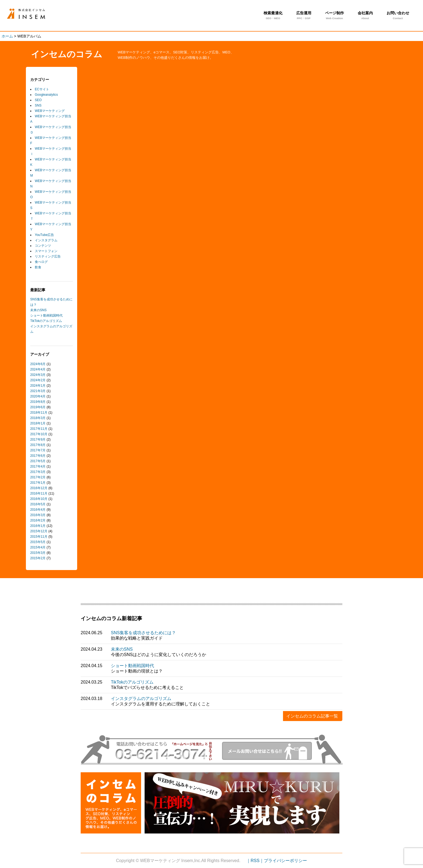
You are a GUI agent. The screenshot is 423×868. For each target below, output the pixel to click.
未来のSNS (38, 310)
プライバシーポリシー (285, 861)
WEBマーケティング (50, 111)
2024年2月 (38, 380)
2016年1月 (38, 526)
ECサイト (42, 89)
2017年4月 (38, 466)
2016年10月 (39, 499)
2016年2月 (38, 520)
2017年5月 (38, 461)
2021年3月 (38, 391)
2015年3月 (38, 553)
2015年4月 (38, 547)
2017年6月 (38, 456)
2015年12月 (39, 531)
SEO (38, 100)
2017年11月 (39, 429)
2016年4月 (38, 510)
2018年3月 (38, 418)
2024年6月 (38, 364)
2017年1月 (38, 483)
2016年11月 (39, 493)
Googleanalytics (46, 95)
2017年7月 (38, 450)
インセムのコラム (67, 54)
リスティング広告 (48, 256)
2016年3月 (38, 515)
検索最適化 (273, 16)
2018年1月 (38, 423)
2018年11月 (39, 413)
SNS (38, 105)
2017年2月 (38, 477)
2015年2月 (38, 558)
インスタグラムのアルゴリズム (141, 699)
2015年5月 (38, 542)
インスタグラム (46, 240)
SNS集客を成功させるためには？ (143, 633)
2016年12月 (39, 488)
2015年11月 (39, 537)
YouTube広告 (44, 235)
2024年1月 (38, 386)
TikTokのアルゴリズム (46, 321)
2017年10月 (39, 434)
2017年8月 (38, 445)
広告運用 (304, 16)
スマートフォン (46, 251)
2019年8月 (38, 402)
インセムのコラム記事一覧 (312, 716)
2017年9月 (38, 440)
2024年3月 (38, 375)
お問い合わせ (398, 16)
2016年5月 (38, 504)
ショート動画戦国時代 (46, 315)
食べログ (41, 262)
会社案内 (365, 16)
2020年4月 (38, 396)
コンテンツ (43, 246)
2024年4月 (38, 369)
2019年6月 (38, 407)
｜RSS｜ (255, 861)
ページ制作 (335, 16)
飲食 (38, 267)
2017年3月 (38, 472)
